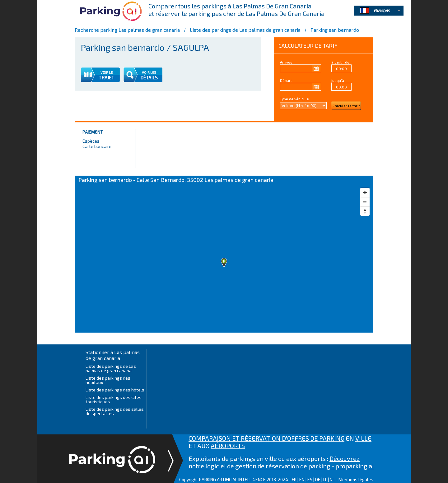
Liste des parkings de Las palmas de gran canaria (111, 368)
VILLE (363, 438)
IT (325, 479)
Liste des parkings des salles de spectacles (115, 411)
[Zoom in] (365, 192)
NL (332, 479)
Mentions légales (356, 479)
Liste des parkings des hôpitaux (108, 380)
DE (318, 479)
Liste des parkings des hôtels (115, 390)
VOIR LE (107, 72)
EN (302, 479)
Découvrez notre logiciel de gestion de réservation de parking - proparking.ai (281, 462)
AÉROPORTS (228, 446)
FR (294, 479)
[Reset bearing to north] (365, 211)
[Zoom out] (365, 202)
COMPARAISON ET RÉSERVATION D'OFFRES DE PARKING (266, 438)
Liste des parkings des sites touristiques (114, 399)
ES (310, 479)
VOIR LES (149, 72)
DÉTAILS (149, 78)
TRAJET (106, 78)
